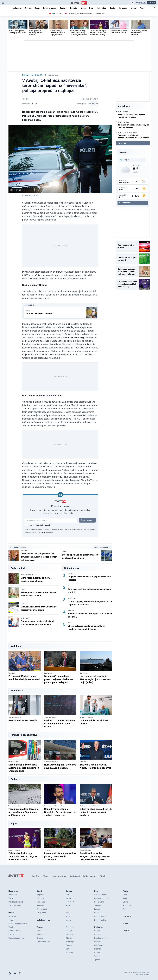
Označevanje (48, 673)
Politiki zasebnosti (47, 532)
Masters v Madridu (14, 850)
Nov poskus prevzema (51, 762)
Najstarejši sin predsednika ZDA (54, 806)
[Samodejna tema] (132, 3)
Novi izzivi (71, 611)
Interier (23, 589)
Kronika (23, 604)
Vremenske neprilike (15, 806)
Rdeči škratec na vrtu (27, 575)
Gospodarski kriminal (51, 718)
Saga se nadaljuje (85, 850)
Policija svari (24, 551)
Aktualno (123, 106)
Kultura (70, 623)
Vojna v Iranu (72, 598)
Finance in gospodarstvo (24, 735)
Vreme (123, 152)
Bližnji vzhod (84, 673)
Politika (64, 552)
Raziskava (47, 850)
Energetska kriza (14, 762)
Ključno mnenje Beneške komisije (90, 806)
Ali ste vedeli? (25, 618)
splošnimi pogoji (43, 525)
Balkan (14, 779)
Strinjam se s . (39, 525)
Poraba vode (72, 586)
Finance (28, 311)
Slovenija (16, 691)
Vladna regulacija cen (15, 718)
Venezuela (12, 673)
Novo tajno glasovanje (130, 132)
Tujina (14, 824)
